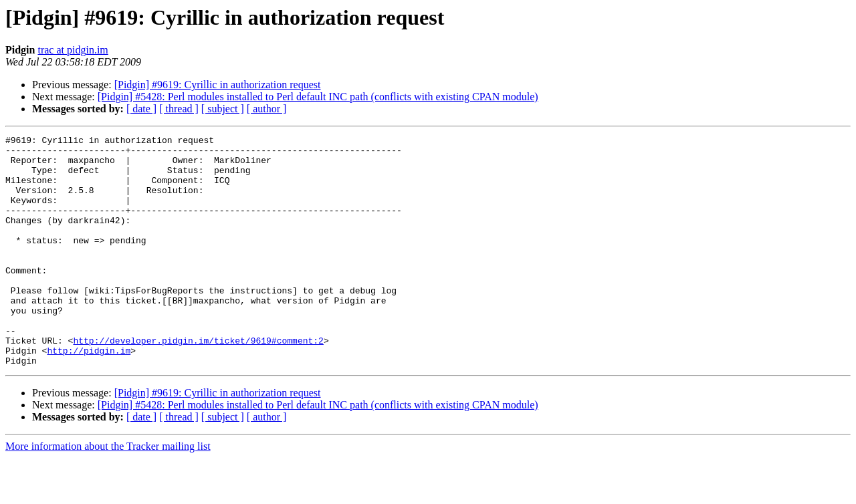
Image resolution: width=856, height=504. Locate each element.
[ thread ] (179, 109)
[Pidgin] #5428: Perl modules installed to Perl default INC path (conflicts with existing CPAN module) (318, 97)
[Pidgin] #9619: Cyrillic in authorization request (218, 85)
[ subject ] (223, 109)
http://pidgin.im (89, 394)
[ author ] (267, 109)
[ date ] (141, 109)
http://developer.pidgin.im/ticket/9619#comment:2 (198, 382)
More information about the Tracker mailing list (108, 492)
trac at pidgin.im (73, 50)
